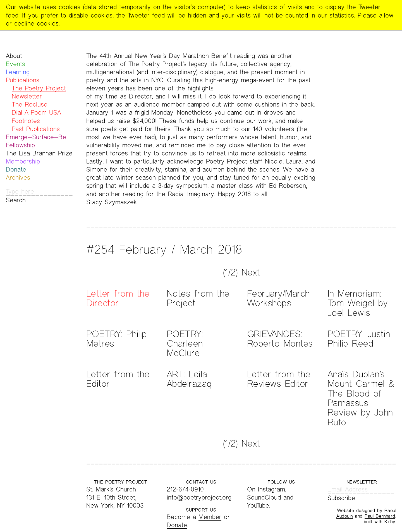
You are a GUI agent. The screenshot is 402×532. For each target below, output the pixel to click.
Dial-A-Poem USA (36, 112)
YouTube (258, 505)
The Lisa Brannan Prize (39, 153)
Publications (23, 80)
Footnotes (26, 121)
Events (15, 64)
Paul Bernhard (380, 516)
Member (210, 517)
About (14, 56)
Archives (18, 177)
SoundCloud (264, 497)
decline (24, 23)
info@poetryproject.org (199, 497)
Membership (23, 161)
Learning (18, 72)
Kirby (390, 522)
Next (251, 272)
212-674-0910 (185, 489)
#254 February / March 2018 (164, 249)
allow (386, 15)
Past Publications (36, 129)
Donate (16, 169)
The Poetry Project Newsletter (39, 92)
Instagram (271, 489)
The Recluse (30, 104)
